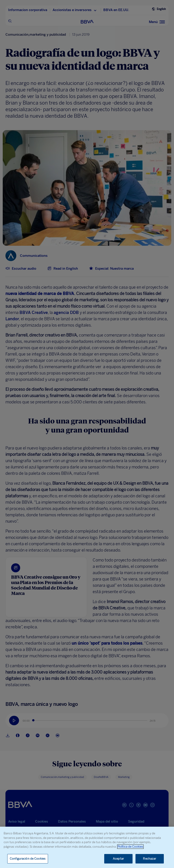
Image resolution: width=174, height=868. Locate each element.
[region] (87, 847)
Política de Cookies (130, 847)
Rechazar (150, 859)
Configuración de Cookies (28, 859)
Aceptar (118, 859)
